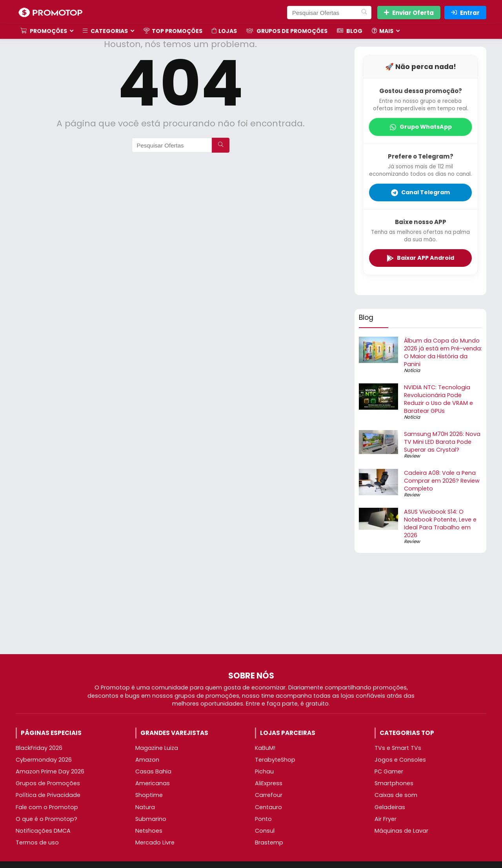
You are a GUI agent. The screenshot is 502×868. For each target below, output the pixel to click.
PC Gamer (389, 771)
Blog (350, 31)
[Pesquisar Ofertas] (364, 13)
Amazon (147, 760)
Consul (265, 831)
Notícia (412, 370)
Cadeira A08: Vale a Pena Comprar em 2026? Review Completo (442, 481)
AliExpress (269, 783)
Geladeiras (390, 807)
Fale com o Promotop (47, 807)
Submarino (151, 819)
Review (412, 456)
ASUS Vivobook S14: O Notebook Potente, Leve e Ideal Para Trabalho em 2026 (440, 523)
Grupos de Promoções (287, 31)
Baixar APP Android (420, 258)
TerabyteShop (275, 760)
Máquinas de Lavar (401, 831)
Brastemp (269, 842)
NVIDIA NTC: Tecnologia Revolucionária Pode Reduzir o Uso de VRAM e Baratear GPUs (438, 399)
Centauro (268, 807)
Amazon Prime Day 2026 (50, 771)
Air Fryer (386, 819)
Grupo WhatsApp (421, 127)
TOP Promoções (173, 31)
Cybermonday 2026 (44, 760)
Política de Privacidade (48, 795)
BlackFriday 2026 (39, 748)
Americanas (153, 783)
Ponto (263, 819)
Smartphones (394, 783)
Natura (145, 807)
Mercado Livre (155, 842)
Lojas (224, 31)
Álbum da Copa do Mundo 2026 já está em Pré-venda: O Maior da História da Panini (443, 352)
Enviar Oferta (409, 13)
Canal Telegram (420, 192)
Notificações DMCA (43, 831)
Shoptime (149, 795)
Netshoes (149, 831)
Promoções (44, 31)
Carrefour (269, 795)
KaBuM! (265, 748)
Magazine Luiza (157, 748)
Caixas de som (396, 795)
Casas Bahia (153, 771)
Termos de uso (37, 842)
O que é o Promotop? (46, 819)
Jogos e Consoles (400, 760)
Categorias (105, 31)
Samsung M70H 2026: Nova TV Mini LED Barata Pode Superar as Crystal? (442, 442)
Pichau (264, 771)
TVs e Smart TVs (398, 748)
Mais (383, 31)
